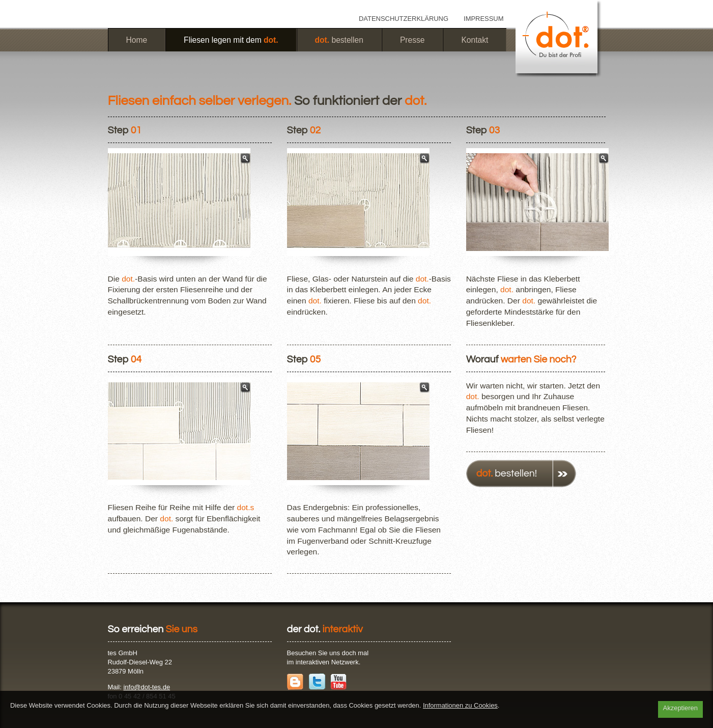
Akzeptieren (680, 708)
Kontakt (475, 40)
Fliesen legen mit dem (231, 40)
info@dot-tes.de (147, 687)
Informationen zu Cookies (460, 705)
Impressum (483, 19)
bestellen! (507, 473)
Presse (412, 40)
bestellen (339, 40)
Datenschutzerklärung (404, 19)
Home (137, 40)
